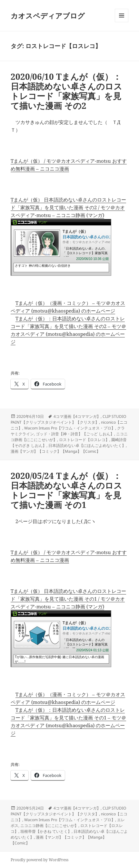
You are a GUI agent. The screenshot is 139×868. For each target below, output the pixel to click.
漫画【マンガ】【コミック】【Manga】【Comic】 (55, 451)
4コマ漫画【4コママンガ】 (77, 416)
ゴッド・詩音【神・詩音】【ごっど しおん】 (75, 434)
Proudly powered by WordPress (40, 860)
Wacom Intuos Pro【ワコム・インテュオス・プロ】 (70, 428)
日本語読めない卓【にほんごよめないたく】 (87, 445)
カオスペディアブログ (48, 15)
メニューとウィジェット (122, 22)
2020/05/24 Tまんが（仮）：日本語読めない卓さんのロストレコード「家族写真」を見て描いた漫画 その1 (66, 490)
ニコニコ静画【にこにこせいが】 (49, 826)
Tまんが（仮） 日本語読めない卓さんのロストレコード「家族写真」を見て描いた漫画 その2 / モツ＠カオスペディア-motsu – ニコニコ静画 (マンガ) (68, 207)
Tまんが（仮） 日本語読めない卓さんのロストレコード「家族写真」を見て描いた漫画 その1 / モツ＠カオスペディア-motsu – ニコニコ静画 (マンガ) (68, 599)
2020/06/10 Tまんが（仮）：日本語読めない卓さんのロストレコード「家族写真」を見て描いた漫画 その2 (66, 91)
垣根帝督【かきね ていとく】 (46, 831)
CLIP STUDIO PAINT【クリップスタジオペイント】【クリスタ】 (68, 419)
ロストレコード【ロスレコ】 (84, 440)
